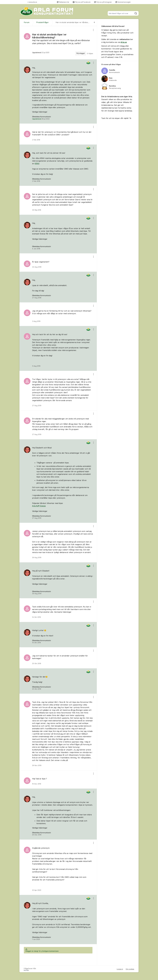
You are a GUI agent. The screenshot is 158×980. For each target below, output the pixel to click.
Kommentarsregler (123, 2)
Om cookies (130, 969)
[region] (58, 43)
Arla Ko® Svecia (39, 506)
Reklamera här (63, 2)
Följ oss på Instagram (103, 2)
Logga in (120, 969)
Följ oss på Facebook (82, 2)
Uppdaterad (41, 119)
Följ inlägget (81, 53)
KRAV (37, 164)
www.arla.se (32, 2)
